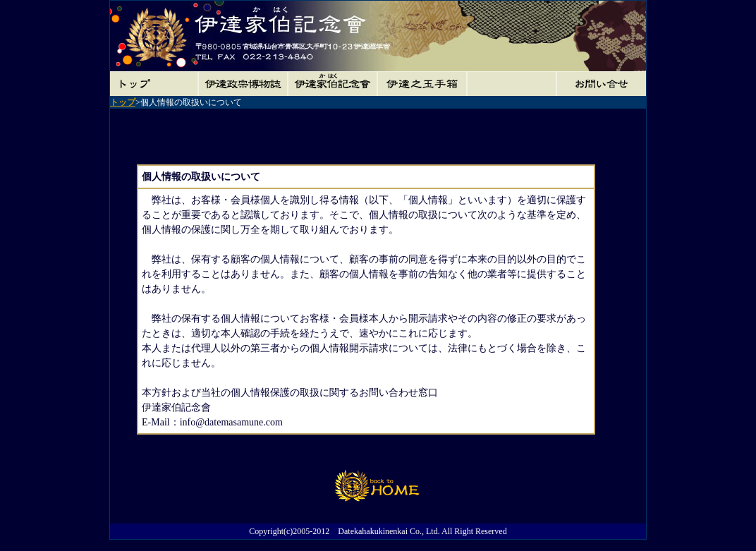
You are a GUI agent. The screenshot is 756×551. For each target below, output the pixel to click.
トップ (123, 102)
